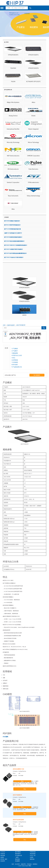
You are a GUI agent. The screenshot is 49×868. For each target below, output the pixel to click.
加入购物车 (37, 375)
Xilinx (13, 209)
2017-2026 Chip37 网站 (25, 866)
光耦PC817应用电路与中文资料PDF (13, 233)
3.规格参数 (15, 353)
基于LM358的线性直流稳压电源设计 (13, 237)
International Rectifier (13, 129)
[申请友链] (27, 13)
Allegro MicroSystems (13, 102)
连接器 (2, 857)
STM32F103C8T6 (33, 68)
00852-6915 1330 (14, 15)
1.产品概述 (15, 348)
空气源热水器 (19, 855)
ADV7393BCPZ (21, 325)
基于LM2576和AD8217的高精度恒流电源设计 (16, 245)
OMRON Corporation (33, 156)
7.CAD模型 (15, 362)
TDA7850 (13, 68)
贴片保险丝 (18, 852)
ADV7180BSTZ (17, 795)
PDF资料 (5, 737)
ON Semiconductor (13, 169)
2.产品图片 (15, 351)
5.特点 (13, 358)
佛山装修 (17, 859)
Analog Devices (13, 116)
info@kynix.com (14, 13)
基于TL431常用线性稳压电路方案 (12, 229)
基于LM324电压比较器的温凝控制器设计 (14, 241)
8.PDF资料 (15, 365)
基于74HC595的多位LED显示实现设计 (14, 257)
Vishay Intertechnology (33, 196)
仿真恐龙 (3, 854)
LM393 (24, 315)
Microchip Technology (13, 142)
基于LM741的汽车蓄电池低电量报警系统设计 (15, 253)
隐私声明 (23, 864)
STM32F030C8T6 (13, 55)
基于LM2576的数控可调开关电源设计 (14, 249)
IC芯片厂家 (33, 855)
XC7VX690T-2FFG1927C (33, 82)
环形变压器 (33, 852)
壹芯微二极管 (4, 859)
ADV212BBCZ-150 (18, 769)
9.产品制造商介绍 (17, 367)
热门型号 (18, 864)
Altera (33, 102)
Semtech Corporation (13, 182)
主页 (4, 325)
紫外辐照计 (18, 854)
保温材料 (3, 861)
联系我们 (35, 864)
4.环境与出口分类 (17, 355)
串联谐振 (3, 855)
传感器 (32, 857)
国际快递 (32, 859)
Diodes (33, 116)
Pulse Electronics (33, 169)
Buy (22, 781)
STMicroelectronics (33, 182)
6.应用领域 (15, 360)
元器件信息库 (11, 325)
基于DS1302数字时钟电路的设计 (12, 225)
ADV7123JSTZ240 (18, 820)
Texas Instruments (13, 196)
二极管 (17, 857)
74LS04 (13, 82)
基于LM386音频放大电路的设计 (12, 221)
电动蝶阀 (17, 861)
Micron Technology (33, 142)
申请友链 (29, 864)
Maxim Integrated (33, 129)
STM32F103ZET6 (33, 55)
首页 (13, 864)
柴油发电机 (33, 854)
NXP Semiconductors (13, 156)
